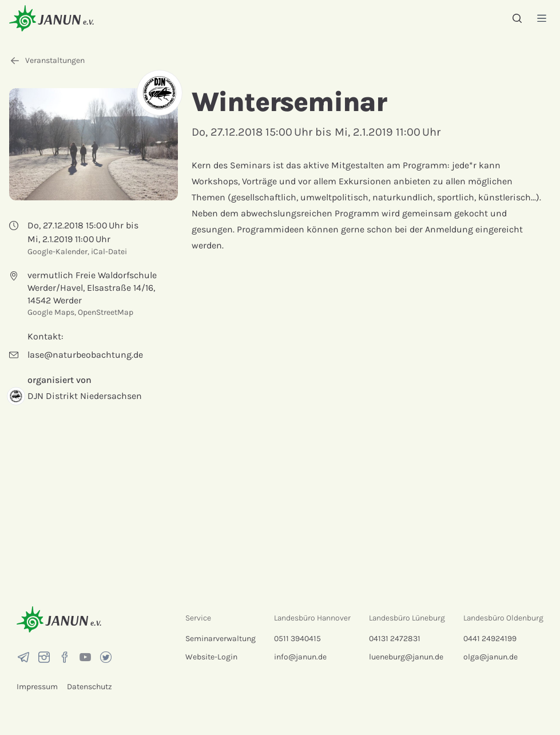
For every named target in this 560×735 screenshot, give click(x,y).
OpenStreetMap (106, 312)
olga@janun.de (491, 657)
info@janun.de (300, 657)
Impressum (37, 687)
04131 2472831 (395, 639)
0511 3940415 (297, 639)
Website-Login (211, 657)
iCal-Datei (109, 252)
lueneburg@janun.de (406, 657)
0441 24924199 (490, 639)
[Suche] (517, 18)
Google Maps (51, 312)
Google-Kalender (57, 252)
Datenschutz (90, 687)
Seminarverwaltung (221, 639)
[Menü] (542, 18)
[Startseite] (51, 18)
